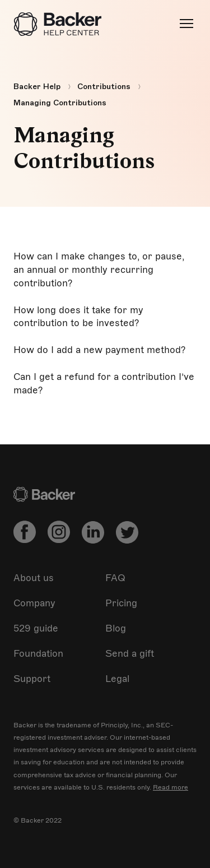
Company (34, 603)
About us (34, 578)
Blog (116, 628)
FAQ (115, 578)
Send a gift (130, 654)
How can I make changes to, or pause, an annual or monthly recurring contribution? (99, 270)
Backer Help (37, 87)
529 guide (36, 628)
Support (32, 679)
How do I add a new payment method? (99, 350)
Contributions (104, 87)
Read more (171, 787)
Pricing (121, 603)
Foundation (38, 654)
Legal (117, 679)
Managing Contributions (60, 103)
